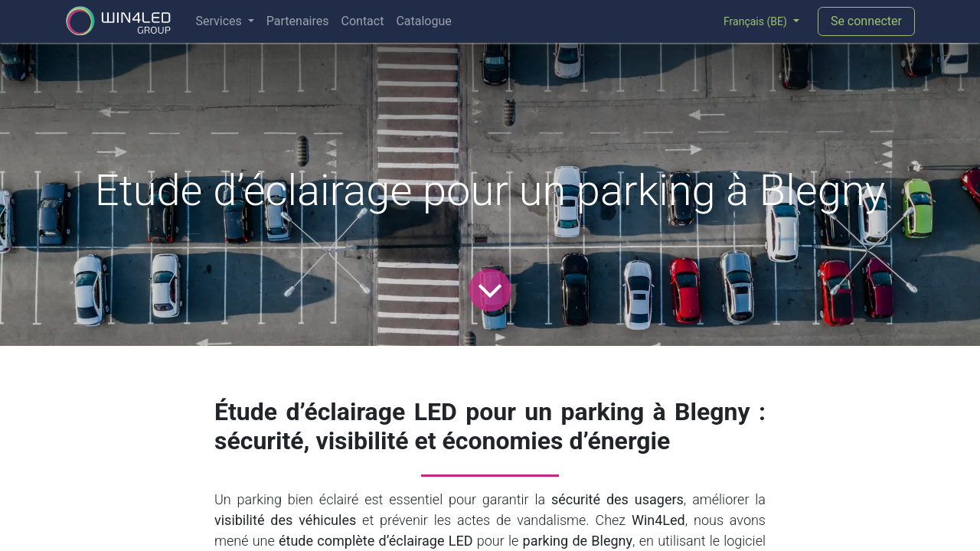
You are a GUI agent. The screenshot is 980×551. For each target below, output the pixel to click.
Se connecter (866, 21)
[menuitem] (224, 21)
